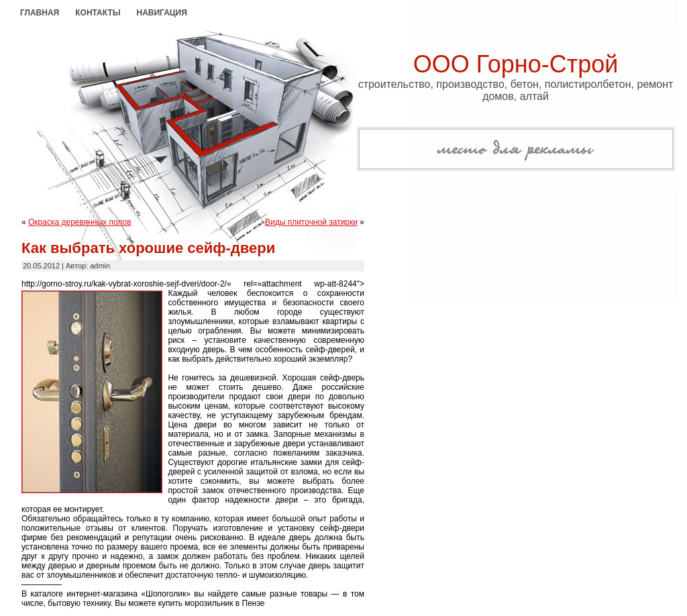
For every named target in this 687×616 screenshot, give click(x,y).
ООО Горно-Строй (516, 64)
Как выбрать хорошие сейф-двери (148, 248)
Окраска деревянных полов (80, 222)
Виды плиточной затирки (311, 222)
